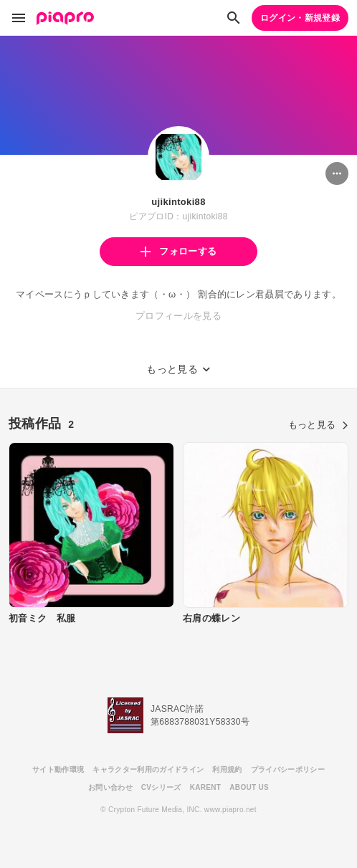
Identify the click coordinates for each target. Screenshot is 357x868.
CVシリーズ (161, 787)
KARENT (206, 787)
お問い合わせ (110, 787)
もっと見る (318, 425)
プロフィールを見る (178, 316)
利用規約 (227, 769)
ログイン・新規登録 (300, 18)
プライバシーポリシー (288, 769)
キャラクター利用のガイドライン (148, 769)
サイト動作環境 (58, 769)
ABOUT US (249, 787)
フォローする (178, 251)
